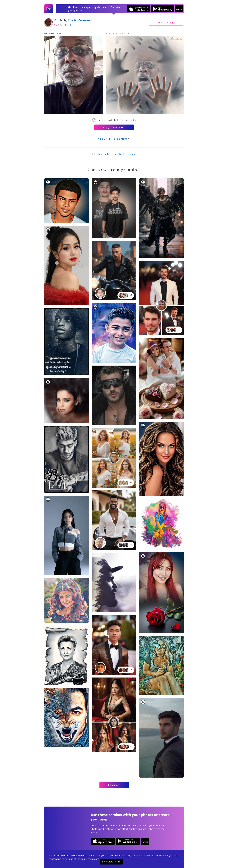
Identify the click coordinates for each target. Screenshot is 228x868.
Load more (114, 785)
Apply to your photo (114, 127)
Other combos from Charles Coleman (114, 154)
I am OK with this (111, 862)
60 (68, 25)
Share (166, 23)
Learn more (93, 859)
